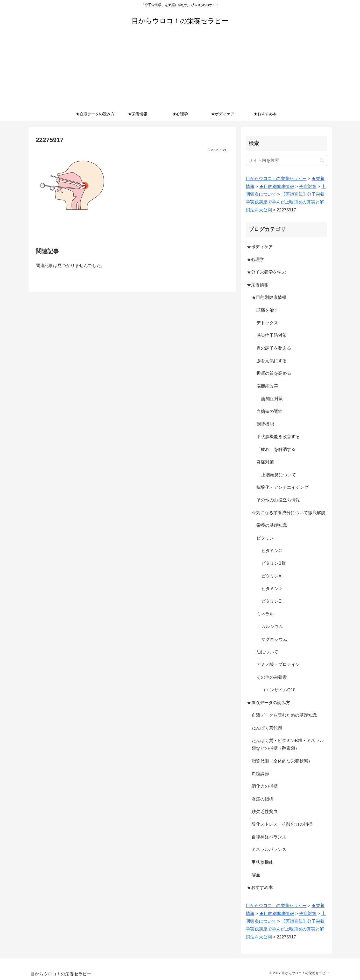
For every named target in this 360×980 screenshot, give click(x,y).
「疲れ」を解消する (276, 449)
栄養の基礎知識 (272, 525)
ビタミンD (272, 589)
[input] (286, 161)
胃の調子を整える (274, 348)
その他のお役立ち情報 (278, 500)
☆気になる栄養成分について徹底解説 (289, 513)
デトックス (267, 323)
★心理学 (255, 259)
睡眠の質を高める (274, 373)
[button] (322, 161)
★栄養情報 (258, 285)
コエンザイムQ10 (278, 690)
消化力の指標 (265, 786)
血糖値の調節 (269, 411)
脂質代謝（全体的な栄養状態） (282, 761)
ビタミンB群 (274, 563)
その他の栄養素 (272, 677)
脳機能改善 (267, 386)
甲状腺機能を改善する (278, 437)
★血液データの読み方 (268, 703)
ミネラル (265, 614)
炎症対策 (265, 462)
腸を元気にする (272, 361)
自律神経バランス (269, 837)
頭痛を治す (267, 310)
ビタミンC (272, 551)
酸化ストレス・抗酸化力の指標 (282, 824)
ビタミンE (271, 601)
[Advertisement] (180, 71)
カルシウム (272, 627)
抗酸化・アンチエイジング (282, 487)
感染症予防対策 (272, 335)
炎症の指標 (262, 799)
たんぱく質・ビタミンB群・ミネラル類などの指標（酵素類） (288, 744)
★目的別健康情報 (269, 297)
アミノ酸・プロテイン (278, 664)
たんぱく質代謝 (267, 728)
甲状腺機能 (262, 862)
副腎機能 (265, 424)
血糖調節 (260, 774)
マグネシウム (274, 639)
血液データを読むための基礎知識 (284, 715)
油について (267, 652)
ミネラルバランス (269, 850)
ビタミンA (271, 576)
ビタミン (265, 538)
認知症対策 (272, 399)
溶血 (256, 875)
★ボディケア (260, 247)
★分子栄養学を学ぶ (266, 272)
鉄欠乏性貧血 (265, 812)
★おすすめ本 (260, 887)
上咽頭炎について (279, 475)
